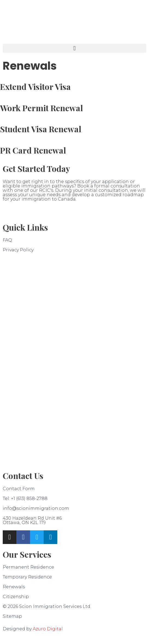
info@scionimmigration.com (36, 508)
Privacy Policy (18, 250)
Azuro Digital (48, 629)
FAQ (7, 240)
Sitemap (12, 616)
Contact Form (19, 489)
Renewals (14, 587)
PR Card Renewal (33, 150)
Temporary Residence (27, 577)
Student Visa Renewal (41, 129)
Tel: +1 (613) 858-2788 (25, 499)
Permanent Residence (28, 567)
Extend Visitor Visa (35, 87)
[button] (74, 48)
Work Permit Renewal (41, 108)
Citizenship (16, 597)
